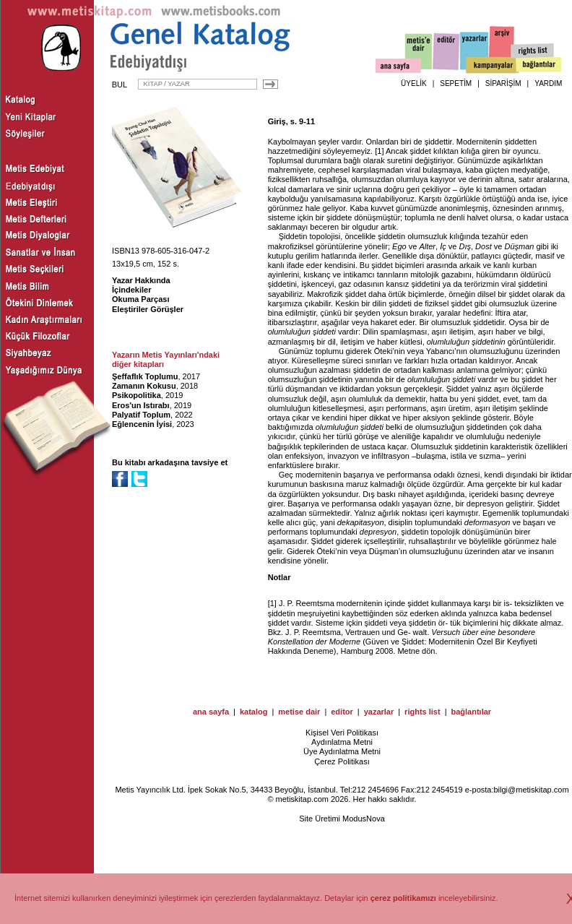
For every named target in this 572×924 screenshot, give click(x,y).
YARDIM (548, 83)
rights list (422, 712)
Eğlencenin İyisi (142, 424)
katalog (254, 712)
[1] (379, 151)
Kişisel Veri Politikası (342, 733)
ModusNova (364, 819)
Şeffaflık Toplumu (145, 376)
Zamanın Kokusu (144, 386)
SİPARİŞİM (503, 83)
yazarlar (379, 712)
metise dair (299, 712)
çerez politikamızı (403, 898)
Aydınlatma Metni (342, 742)
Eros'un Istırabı (141, 405)
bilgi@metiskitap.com (531, 790)
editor (342, 712)
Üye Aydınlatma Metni (342, 751)
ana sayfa (211, 712)
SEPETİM (456, 83)
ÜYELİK (414, 83)
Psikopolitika (136, 395)
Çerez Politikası (342, 761)
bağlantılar (471, 712)
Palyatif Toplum (141, 415)
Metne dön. (417, 651)
